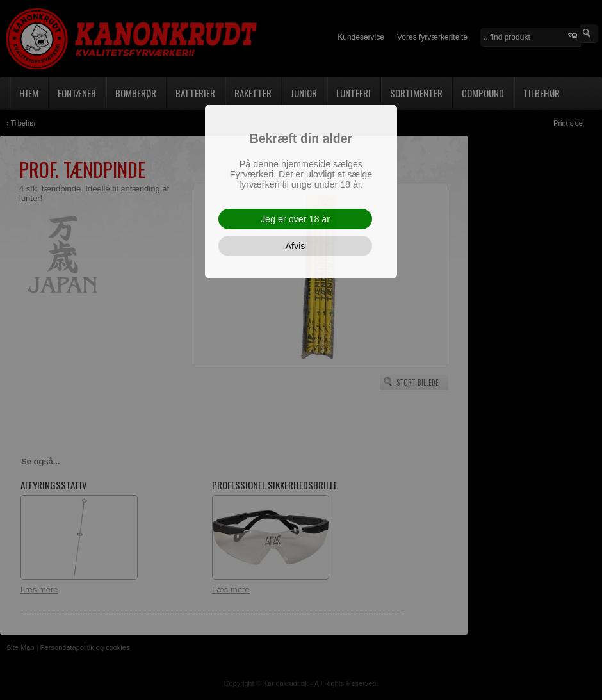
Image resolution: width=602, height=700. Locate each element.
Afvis (296, 246)
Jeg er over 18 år (295, 219)
